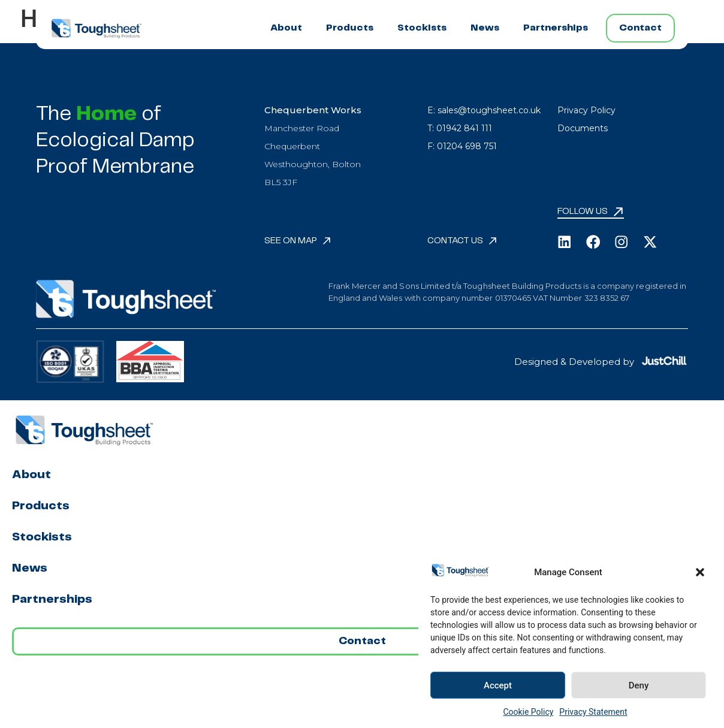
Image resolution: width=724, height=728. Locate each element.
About (286, 28)
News (485, 28)
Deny (639, 685)
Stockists (422, 28)
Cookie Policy (528, 712)
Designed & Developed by (574, 362)
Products (350, 28)
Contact (640, 28)
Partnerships (556, 28)
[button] (700, 572)
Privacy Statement (593, 712)
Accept (498, 685)
